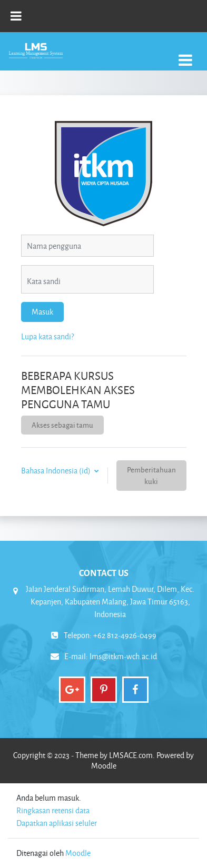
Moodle (78, 853)
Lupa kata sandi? (47, 336)
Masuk (42, 312)
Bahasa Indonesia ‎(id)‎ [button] (57, 471)
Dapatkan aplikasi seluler (57, 823)
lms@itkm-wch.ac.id (123, 656)
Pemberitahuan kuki (151, 475)
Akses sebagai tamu (62, 425)
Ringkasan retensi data (53, 810)
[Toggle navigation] (185, 54)
